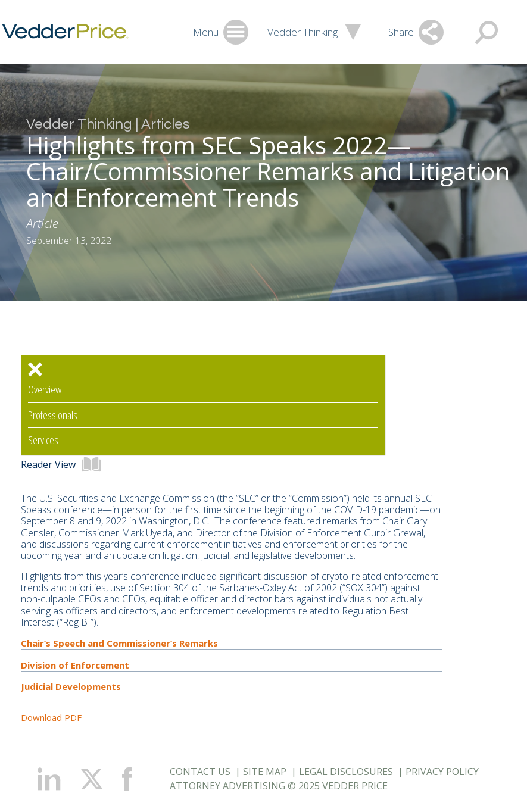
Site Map (265, 772)
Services (43, 440)
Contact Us (200, 772)
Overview (45, 390)
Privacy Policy (442, 772)
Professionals (53, 415)
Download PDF (51, 717)
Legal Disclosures (346, 772)
